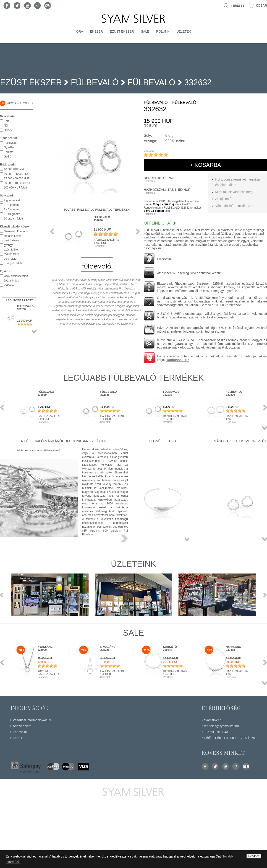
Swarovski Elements (16, 231)
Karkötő (9, 152)
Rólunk (163, 31)
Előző (54, 231)
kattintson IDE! (178, 360)
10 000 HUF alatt (14, 169)
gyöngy (8, 245)
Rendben (254, 856)
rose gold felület (14, 263)
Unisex (8, 130)
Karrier (18, 738)
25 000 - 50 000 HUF (17, 178)
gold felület (10, 259)
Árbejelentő (223, 199)
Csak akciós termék (16, 276)
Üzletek (184, 31)
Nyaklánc (9, 147)
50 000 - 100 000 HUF (17, 183)
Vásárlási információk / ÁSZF (236, 206)
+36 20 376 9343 (216, 732)
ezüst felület (11, 250)
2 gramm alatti (13, 200)
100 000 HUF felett (15, 188)
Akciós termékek (17, 103)
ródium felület (12, 254)
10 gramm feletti (14, 219)
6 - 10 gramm (12, 214)
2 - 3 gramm (11, 205)
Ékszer (97, 31)
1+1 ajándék (11, 281)
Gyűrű (8, 157)
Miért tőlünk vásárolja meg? (235, 192)
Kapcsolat (20, 732)
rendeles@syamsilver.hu (221, 726)
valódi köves (11, 240)
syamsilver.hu (214, 720)
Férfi (7, 121)
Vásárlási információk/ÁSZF (33, 720)
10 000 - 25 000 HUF (17, 174)
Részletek (149, 181)
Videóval (9, 285)
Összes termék (34, 331)
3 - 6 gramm (11, 209)
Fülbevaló (151, 82)
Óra (80, 31)
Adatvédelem (22, 726)
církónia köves (13, 236)
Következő (136, 231)
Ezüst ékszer (122, 31)
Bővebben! (89, 535)
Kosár (261, 5)
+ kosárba (205, 165)
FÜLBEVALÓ (95, 82)
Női (6, 126)
